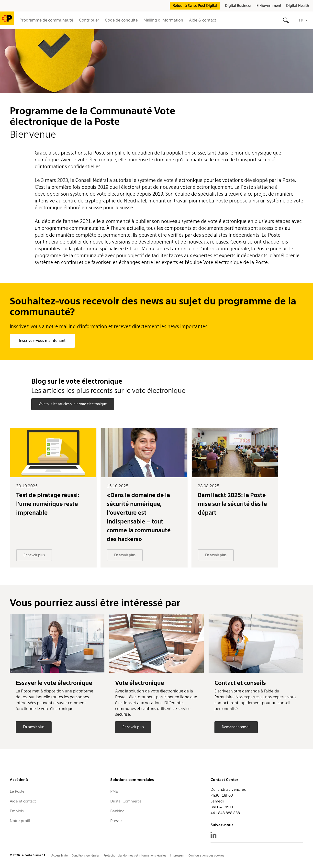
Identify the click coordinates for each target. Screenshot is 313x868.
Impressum (177, 855)
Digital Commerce (126, 801)
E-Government (269, 6)
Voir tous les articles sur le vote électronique (73, 404)
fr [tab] (303, 20)
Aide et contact (23, 801)
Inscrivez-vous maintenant (42, 340)
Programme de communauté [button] (46, 20)
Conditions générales (86, 855)
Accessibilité (60, 855)
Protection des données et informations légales (135, 855)
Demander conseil (236, 727)
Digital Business (238, 6)
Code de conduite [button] (121, 20)
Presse (116, 821)
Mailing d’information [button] (163, 20)
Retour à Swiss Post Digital (195, 6)
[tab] (286, 20)
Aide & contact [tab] (203, 20)
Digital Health (298, 6)
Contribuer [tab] (89, 20)
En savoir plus (34, 555)
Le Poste (17, 791)
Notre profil (20, 821)
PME (114, 791)
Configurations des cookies (206, 855)
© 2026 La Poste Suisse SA (28, 855)
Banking (117, 811)
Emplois (17, 811)
